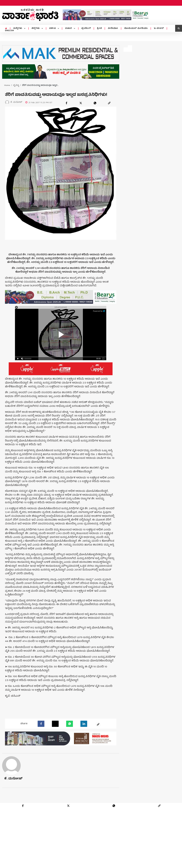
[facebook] (66, 103)
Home (7, 85)
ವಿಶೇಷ (53, 28)
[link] (109, 103)
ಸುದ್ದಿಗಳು (18, 28)
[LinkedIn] (84, 724)
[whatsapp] (95, 103)
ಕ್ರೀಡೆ (99, 28)
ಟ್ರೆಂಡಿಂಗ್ (86, 28)
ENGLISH (9, 31)
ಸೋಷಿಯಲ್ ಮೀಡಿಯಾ (136, 28)
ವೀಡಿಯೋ (113, 28)
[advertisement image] (106, 15)
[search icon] (179, 28)
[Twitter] (55, 724)
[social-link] (98, 724)
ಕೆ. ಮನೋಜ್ (13, 778)
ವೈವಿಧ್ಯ (16, 85)
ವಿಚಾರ (69, 28)
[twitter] (81, 103)
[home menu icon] (6, 29)
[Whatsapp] (70, 724)
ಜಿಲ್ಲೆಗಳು (36, 28)
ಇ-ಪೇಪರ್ (159, 28)
